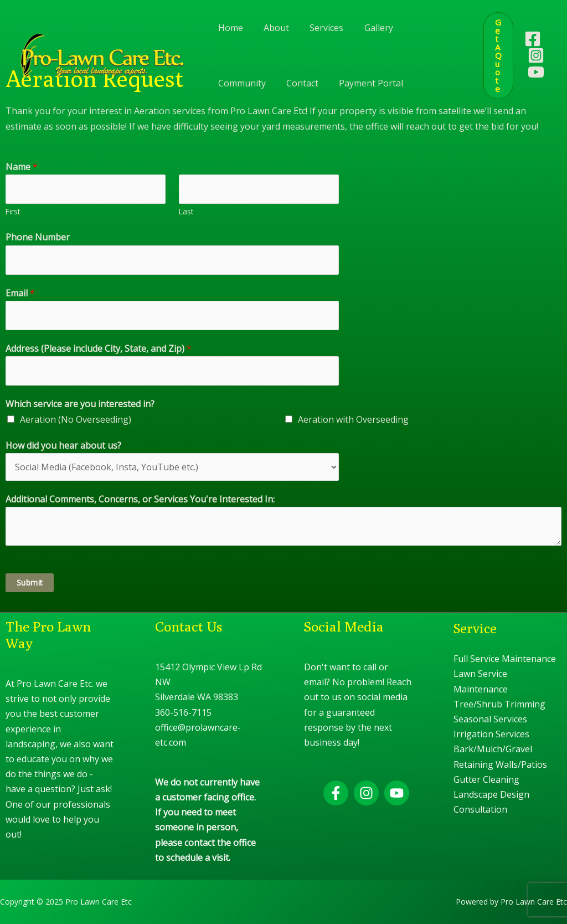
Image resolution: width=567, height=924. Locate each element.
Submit (30, 582)
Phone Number (38, 237)
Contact (233, 83)
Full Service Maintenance (505, 659)
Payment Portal (298, 83)
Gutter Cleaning (486, 779)
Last (186, 211)
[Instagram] (536, 55)
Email (20, 293)
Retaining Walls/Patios (500, 764)
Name (22, 167)
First (13, 211)
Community (424, 28)
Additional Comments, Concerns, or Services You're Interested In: (140, 499)
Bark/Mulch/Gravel (493, 749)
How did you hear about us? (63, 445)
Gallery (368, 28)
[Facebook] (533, 39)
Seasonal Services (490, 719)
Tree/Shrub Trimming (499, 704)
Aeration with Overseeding (353, 419)
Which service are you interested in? (80, 404)
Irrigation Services (491, 734)
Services (319, 28)
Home (229, 28)
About (272, 28)
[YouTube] (536, 72)
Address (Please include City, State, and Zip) (99, 348)
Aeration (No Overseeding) (76, 419)
